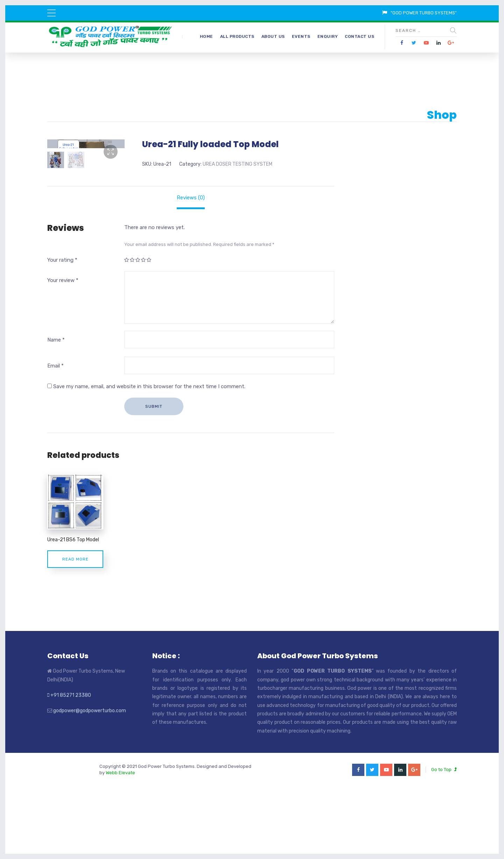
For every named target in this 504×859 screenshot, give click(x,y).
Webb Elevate (120, 840)
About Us (273, 36)
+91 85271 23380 (71, 762)
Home (206, 36)
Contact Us (359, 36)
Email (55, 433)
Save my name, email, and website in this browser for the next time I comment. (149, 453)
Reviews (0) (191, 265)
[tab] (191, 265)
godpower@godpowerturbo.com (90, 778)
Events (301, 36)
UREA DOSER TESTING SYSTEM (237, 164)
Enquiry (328, 36)
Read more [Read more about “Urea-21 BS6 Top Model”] (75, 626)
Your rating (62, 327)
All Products (237, 36)
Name (56, 407)
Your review (63, 348)
